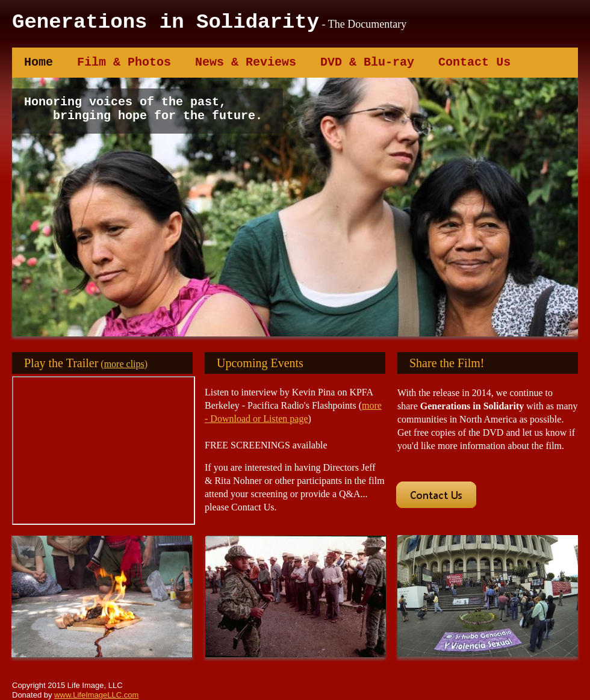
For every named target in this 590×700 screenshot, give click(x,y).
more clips (124, 364)
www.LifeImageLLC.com (96, 695)
